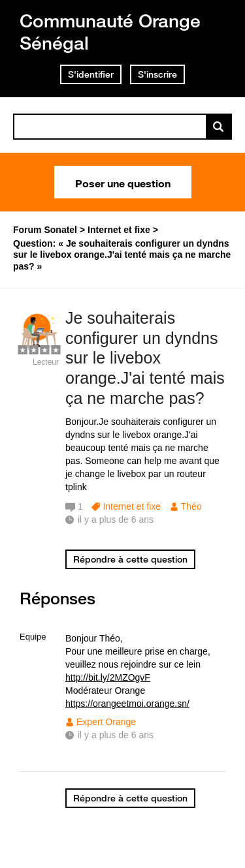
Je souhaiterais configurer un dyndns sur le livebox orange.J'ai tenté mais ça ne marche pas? (145, 358)
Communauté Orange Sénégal (110, 32)
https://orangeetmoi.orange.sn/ (127, 704)
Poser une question (123, 182)
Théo (191, 506)
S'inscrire (157, 74)
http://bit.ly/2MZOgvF (108, 677)
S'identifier (91, 74)
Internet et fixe (132, 506)
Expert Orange (106, 722)
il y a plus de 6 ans (116, 735)
